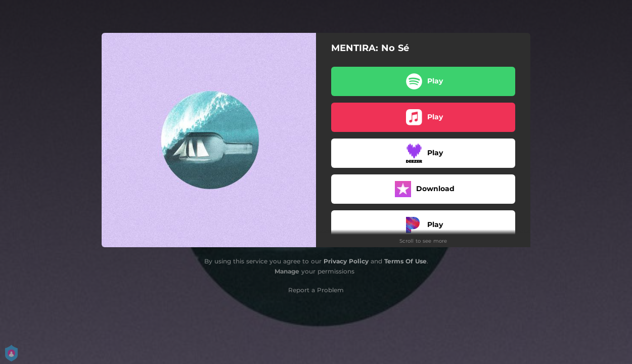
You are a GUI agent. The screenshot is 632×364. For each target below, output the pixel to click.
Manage (287, 271)
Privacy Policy (346, 261)
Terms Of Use (405, 261)
